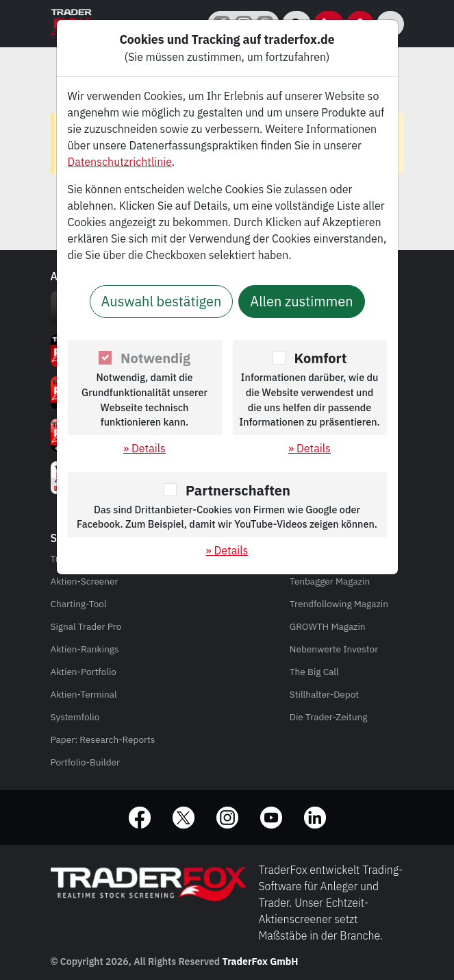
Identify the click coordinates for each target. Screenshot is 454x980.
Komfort (321, 358)
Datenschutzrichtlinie (120, 162)
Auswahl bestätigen (162, 301)
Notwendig (155, 358)
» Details (144, 448)
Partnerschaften (238, 490)
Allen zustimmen (301, 301)
